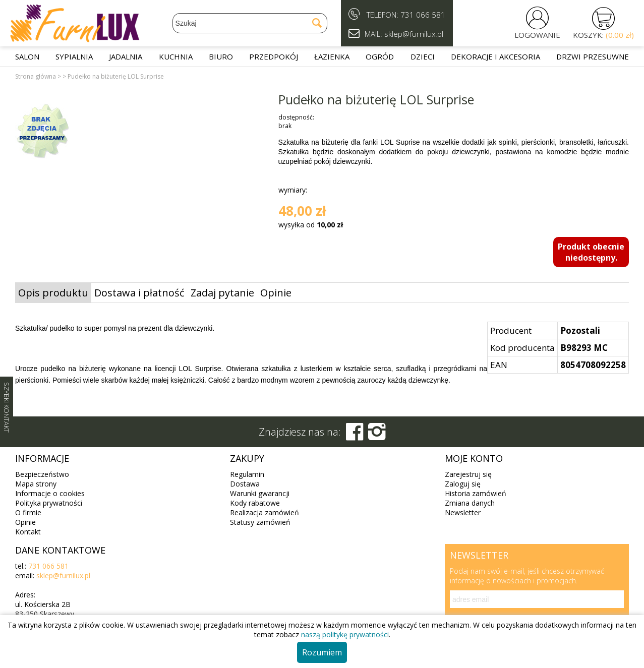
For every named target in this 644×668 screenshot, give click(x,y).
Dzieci (423, 56)
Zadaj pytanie (222, 293)
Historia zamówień (476, 493)
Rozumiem (322, 652)
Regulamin (247, 474)
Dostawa (245, 484)
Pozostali (580, 330)
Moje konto (474, 458)
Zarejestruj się (468, 474)
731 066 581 (423, 15)
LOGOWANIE (537, 35)
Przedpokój (274, 56)
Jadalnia (126, 56)
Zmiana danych (470, 503)
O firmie (28, 512)
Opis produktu (53, 293)
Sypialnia (74, 56)
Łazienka (332, 56)
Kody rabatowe (255, 503)
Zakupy (247, 458)
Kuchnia (176, 56)
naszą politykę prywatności (345, 634)
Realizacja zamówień (265, 512)
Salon (27, 56)
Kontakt (28, 532)
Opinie (276, 293)
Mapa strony (36, 484)
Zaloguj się (463, 484)
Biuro (221, 56)
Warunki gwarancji (260, 493)
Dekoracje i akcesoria (495, 56)
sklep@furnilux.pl (63, 575)
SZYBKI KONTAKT (7, 407)
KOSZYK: (603, 35)
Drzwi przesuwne (593, 56)
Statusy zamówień (260, 522)
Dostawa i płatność (139, 293)
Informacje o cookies (50, 493)
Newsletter (463, 512)
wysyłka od (311, 225)
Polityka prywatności (49, 503)
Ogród (380, 56)
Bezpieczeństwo (42, 474)
